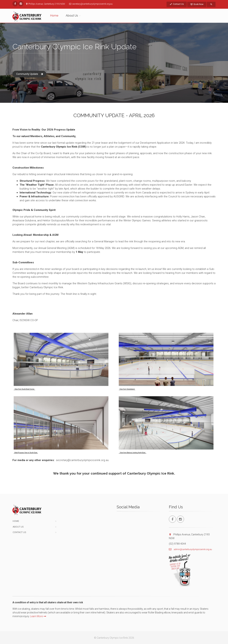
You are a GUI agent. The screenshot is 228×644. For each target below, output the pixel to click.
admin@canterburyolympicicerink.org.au (193, 549)
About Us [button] (72, 16)
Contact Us (177, 4)
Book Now (197, 4)
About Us (18, 527)
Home (54, 16)
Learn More (38, 616)
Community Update (30, 74)
